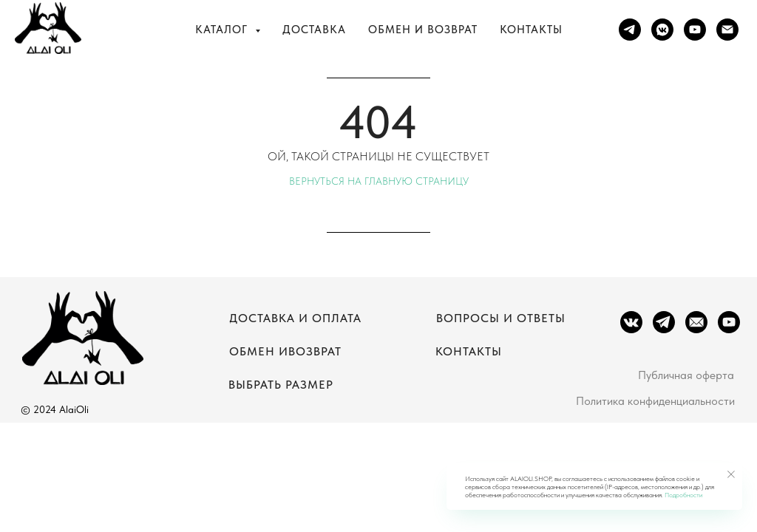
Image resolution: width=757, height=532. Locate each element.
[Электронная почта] (727, 30)
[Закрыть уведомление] (731, 474)
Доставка (314, 30)
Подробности (683, 495)
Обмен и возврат (423, 30)
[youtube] (695, 30)
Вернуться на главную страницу (379, 181)
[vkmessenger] (662, 30)
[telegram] (630, 30)
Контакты (531, 30)
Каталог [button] (223, 30)
